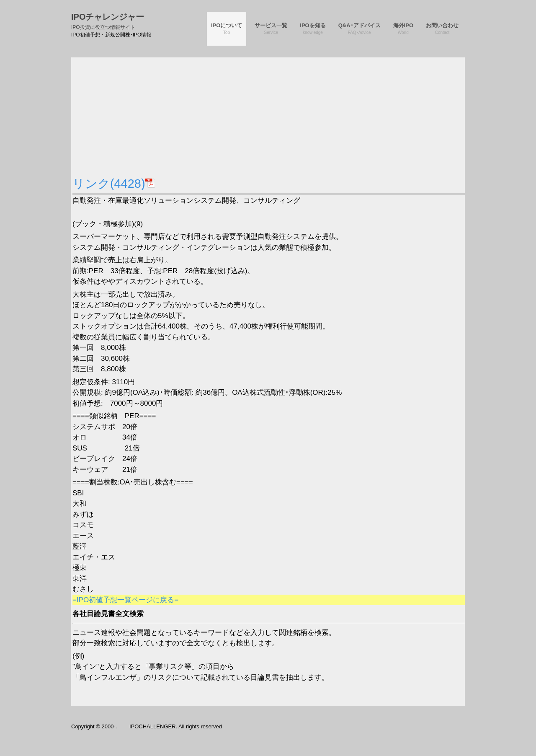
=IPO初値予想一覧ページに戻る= (125, 600)
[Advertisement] (269, 116)
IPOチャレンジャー (108, 21)
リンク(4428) (114, 184)
